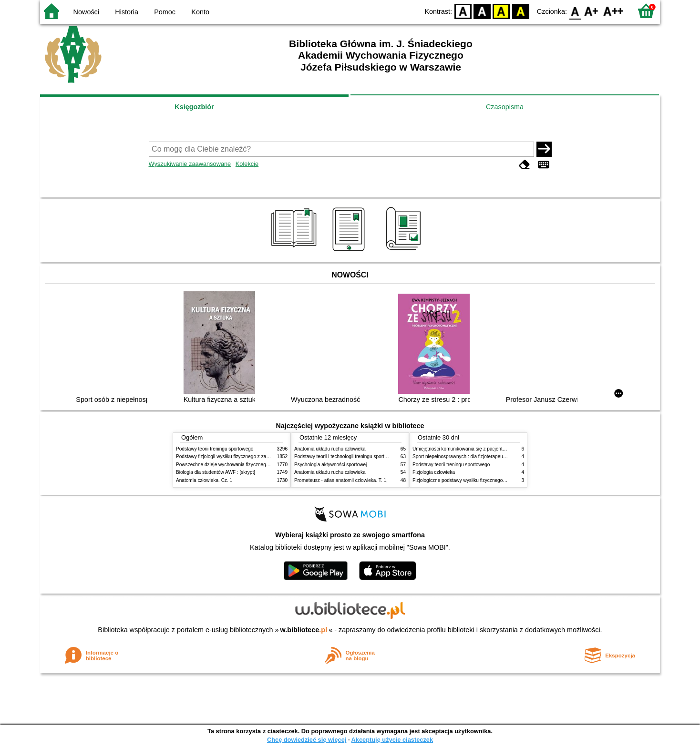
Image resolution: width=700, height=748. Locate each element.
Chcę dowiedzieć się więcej (307, 740)
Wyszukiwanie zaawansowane (190, 164)
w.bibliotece (304, 630)
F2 (613, 11)
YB (501, 11)
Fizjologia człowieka (434, 472)
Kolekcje (247, 164)
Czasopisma (505, 107)
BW (482, 11)
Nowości (86, 12)
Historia (127, 12)
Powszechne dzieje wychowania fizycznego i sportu (231, 465)
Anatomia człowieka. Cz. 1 (204, 480)
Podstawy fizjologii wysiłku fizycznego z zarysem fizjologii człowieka (248, 456)
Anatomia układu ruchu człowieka (330, 449)
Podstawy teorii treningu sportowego (215, 449)
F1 (592, 11)
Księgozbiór (194, 107)
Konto (200, 12)
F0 (575, 11)
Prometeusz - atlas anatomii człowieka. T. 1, (341, 480)
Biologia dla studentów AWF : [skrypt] (216, 472)
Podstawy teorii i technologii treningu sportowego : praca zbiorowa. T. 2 (370, 456)
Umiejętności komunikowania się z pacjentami (461, 449)
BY (520, 11)
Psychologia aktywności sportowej (330, 465)
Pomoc (165, 12)
